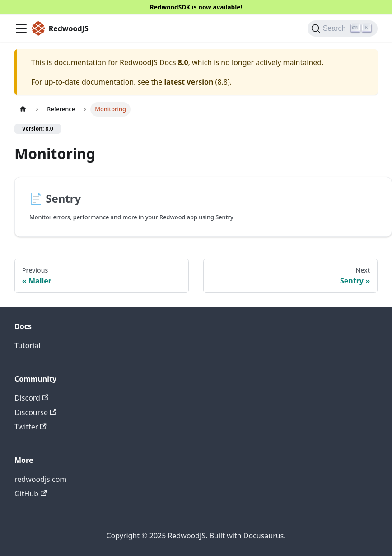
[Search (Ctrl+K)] (343, 28)
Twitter (30, 427)
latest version (189, 82)
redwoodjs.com (40, 479)
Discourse (35, 412)
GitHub (30, 494)
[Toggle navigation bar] (21, 28)
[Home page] (23, 109)
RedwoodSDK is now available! (196, 7)
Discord (31, 398)
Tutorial (27, 345)
